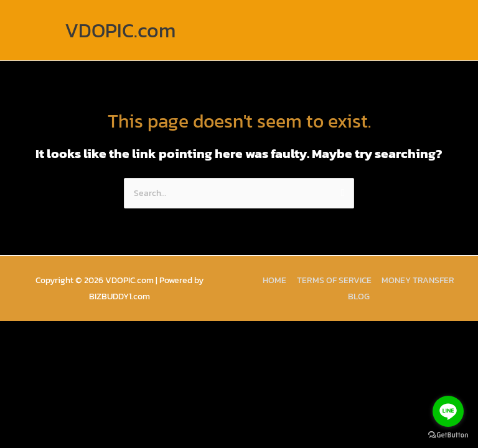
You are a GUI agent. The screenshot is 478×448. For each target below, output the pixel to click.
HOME (274, 280)
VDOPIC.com (120, 30)
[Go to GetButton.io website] (448, 435)
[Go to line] (448, 411)
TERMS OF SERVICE (334, 280)
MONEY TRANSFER (418, 280)
